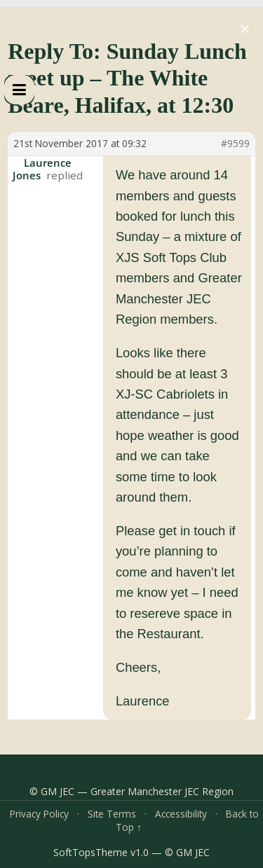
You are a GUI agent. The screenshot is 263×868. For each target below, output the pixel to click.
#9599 (235, 144)
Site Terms (112, 814)
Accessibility (181, 814)
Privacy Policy (39, 814)
